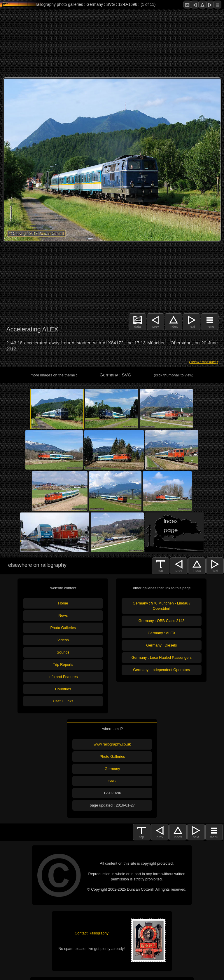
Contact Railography (92, 933)
